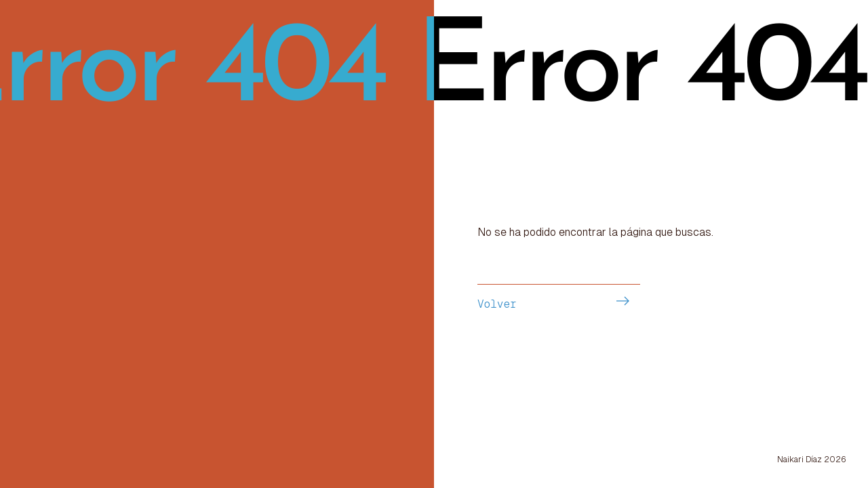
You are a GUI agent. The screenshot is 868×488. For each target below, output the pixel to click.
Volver (497, 304)
